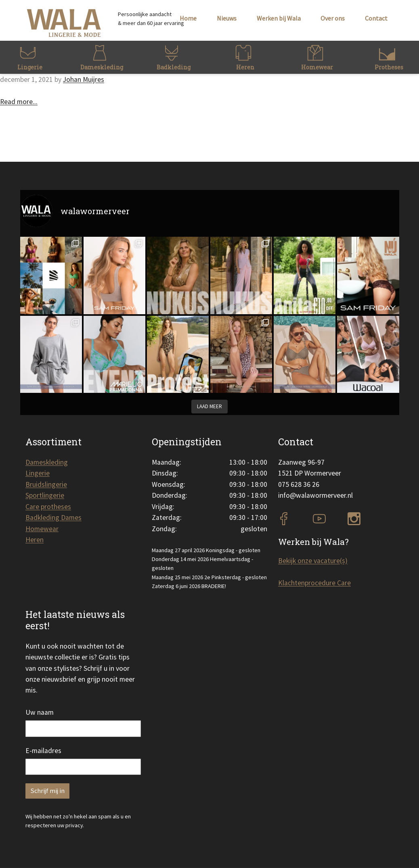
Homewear (42, 529)
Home (188, 18)
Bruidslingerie (46, 484)
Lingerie (38, 473)
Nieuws (227, 18)
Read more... (19, 102)
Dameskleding (47, 462)
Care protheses (48, 507)
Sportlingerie (45, 495)
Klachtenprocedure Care (314, 583)
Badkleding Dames (53, 517)
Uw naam (40, 712)
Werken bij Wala (279, 18)
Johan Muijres (84, 79)
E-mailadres (43, 751)
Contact (376, 18)
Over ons (333, 18)
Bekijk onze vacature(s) (313, 561)
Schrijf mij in (47, 791)
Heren (35, 540)
